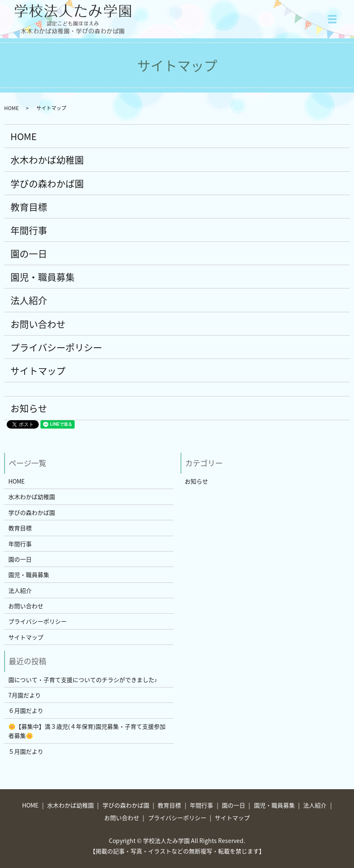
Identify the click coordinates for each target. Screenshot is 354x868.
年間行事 (29, 230)
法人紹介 (29, 300)
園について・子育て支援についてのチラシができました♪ (83, 680)
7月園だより (25, 695)
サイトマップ (38, 370)
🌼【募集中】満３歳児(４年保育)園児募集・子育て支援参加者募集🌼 (87, 731)
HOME (11, 108)
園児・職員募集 (43, 277)
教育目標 (29, 207)
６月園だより (26, 710)
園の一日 (29, 253)
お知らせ (29, 408)
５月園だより (26, 751)
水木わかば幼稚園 (47, 159)
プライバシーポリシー (56, 347)
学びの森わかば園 (47, 183)
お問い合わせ (38, 324)
